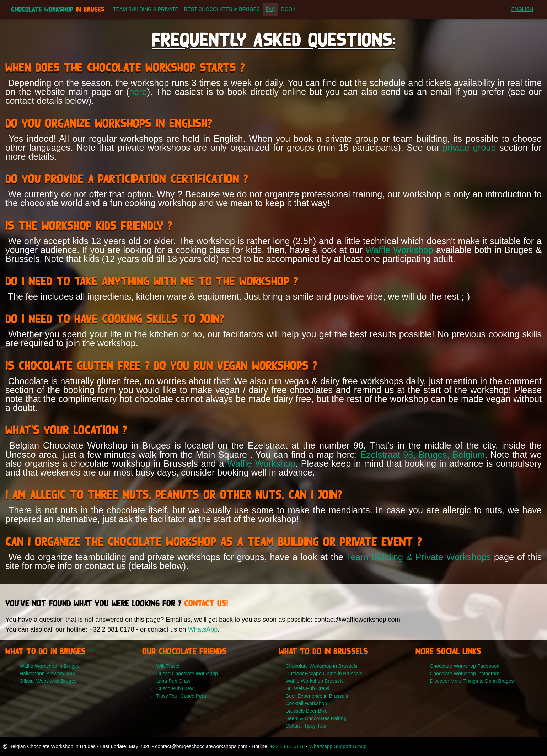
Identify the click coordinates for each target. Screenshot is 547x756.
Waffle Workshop (399, 250)
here (138, 92)
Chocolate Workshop (58, 11)
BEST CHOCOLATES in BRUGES (222, 11)
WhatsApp (203, 629)
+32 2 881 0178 (287, 746)
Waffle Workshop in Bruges (50, 666)
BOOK (288, 11)
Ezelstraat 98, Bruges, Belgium (423, 455)
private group (469, 148)
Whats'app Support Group (338, 746)
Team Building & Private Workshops (419, 557)
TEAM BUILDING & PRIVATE (146, 11)
